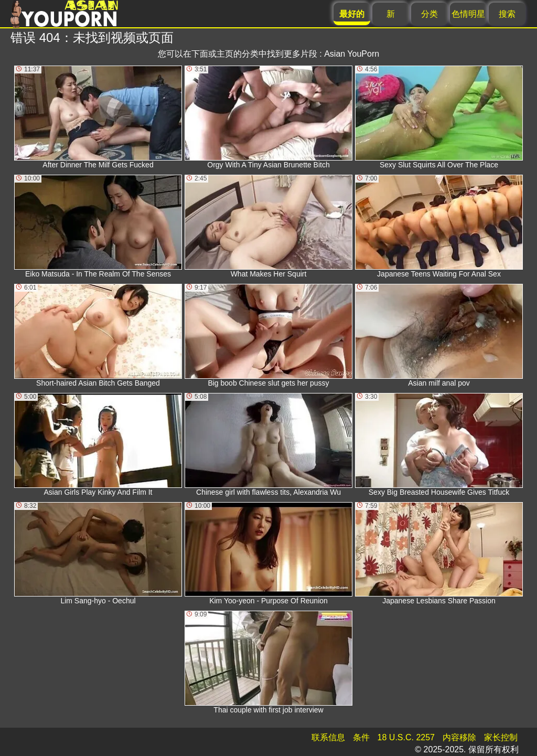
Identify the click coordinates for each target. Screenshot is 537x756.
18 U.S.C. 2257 (406, 737)
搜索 (507, 14)
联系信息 (328, 737)
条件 (361, 737)
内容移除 (459, 737)
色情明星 (468, 14)
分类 (429, 14)
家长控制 (501, 737)
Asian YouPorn (352, 54)
